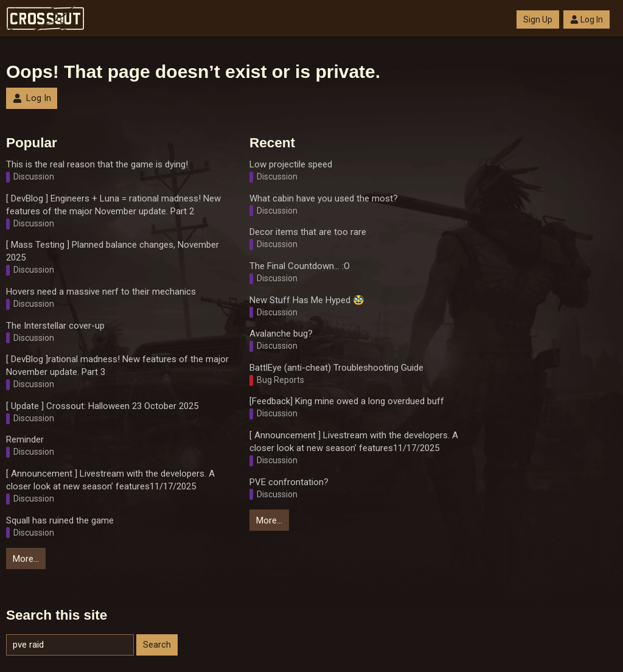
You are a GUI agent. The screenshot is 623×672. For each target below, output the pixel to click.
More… (26, 559)
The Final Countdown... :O (300, 266)
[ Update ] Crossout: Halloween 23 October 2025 (102, 406)
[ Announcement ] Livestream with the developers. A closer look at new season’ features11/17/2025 (110, 480)
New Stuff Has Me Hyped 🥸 (307, 300)
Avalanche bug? (281, 334)
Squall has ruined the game (60, 520)
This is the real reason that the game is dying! (97, 164)
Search (157, 645)
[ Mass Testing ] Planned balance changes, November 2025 (113, 251)
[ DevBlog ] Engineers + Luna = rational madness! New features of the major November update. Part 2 (113, 205)
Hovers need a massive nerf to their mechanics (101, 292)
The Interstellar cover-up (55, 326)
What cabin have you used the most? (324, 198)
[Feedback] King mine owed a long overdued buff (347, 401)
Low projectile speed (291, 164)
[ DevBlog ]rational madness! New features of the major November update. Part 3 (117, 366)
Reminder (25, 439)
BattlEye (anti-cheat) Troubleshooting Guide (336, 368)
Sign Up (538, 19)
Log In (586, 19)
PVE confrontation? (289, 482)
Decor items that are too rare (308, 232)
